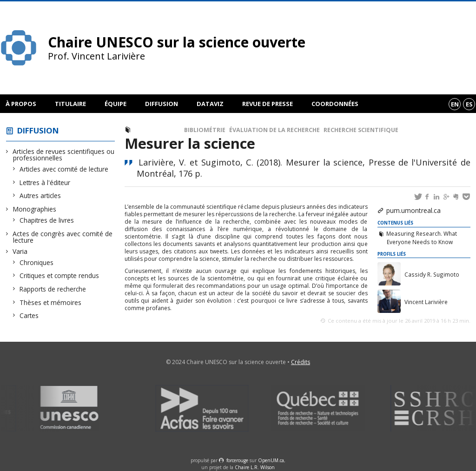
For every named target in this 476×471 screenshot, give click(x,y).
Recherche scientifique (361, 130)
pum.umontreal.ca (413, 210)
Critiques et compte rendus (59, 275)
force (237, 460)
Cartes (29, 315)
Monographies (35, 209)
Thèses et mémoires (51, 302)
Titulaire (70, 104)
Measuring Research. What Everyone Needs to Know (422, 238)
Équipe (116, 104)
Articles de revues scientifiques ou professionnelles (64, 155)
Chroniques (37, 262)
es (469, 104)
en (455, 104)
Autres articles (40, 196)
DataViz (210, 104)
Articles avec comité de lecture (64, 169)
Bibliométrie (205, 130)
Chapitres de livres (47, 220)
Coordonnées (335, 104)
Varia (20, 251)
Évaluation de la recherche (274, 130)
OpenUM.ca (271, 460)
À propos (21, 104)
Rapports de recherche (53, 289)
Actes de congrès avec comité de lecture (63, 237)
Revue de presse (268, 104)
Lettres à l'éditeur (45, 182)
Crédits (301, 362)
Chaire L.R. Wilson (255, 467)
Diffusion (162, 104)
